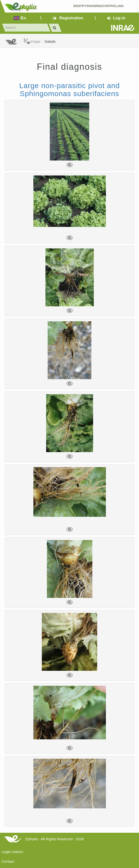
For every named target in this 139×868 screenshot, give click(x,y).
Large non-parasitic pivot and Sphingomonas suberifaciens (70, 90)
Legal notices (12, 852)
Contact (8, 861)
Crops (32, 41)
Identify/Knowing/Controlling (99, 6)
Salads (50, 41)
